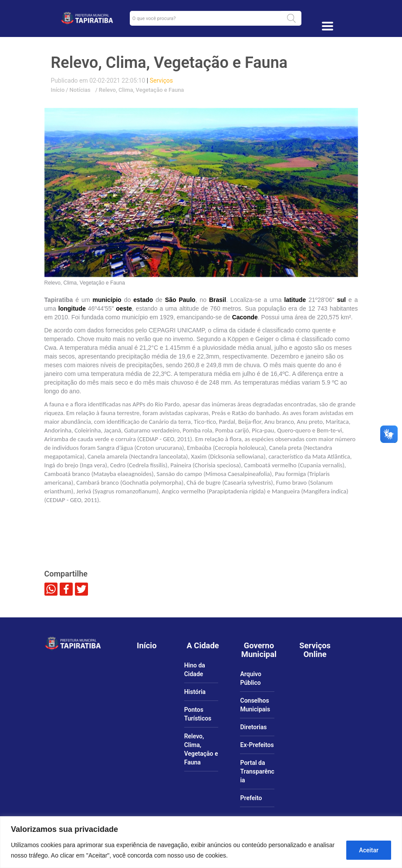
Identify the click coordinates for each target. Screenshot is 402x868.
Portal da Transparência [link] (257, 771)
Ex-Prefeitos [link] (257, 745)
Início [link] (58, 90)
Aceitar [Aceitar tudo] (369, 850)
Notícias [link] (79, 90)
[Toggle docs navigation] (328, 26)
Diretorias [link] (253, 727)
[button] (291, 18)
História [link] (195, 692)
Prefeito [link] (251, 798)
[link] (87, 18)
